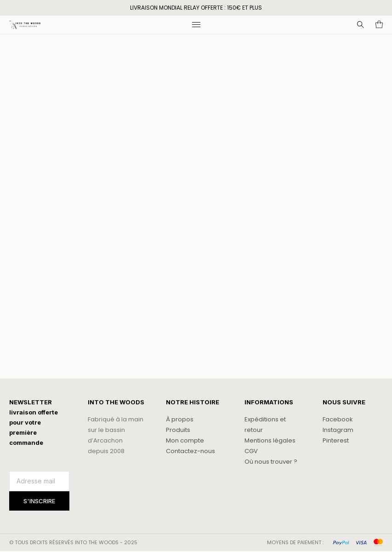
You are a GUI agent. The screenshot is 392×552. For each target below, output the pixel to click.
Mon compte (185, 440)
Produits (178, 430)
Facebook (338, 419)
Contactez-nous (190, 451)
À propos (180, 419)
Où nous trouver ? (271, 462)
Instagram (338, 430)
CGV (251, 451)
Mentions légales (270, 440)
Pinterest (336, 440)
